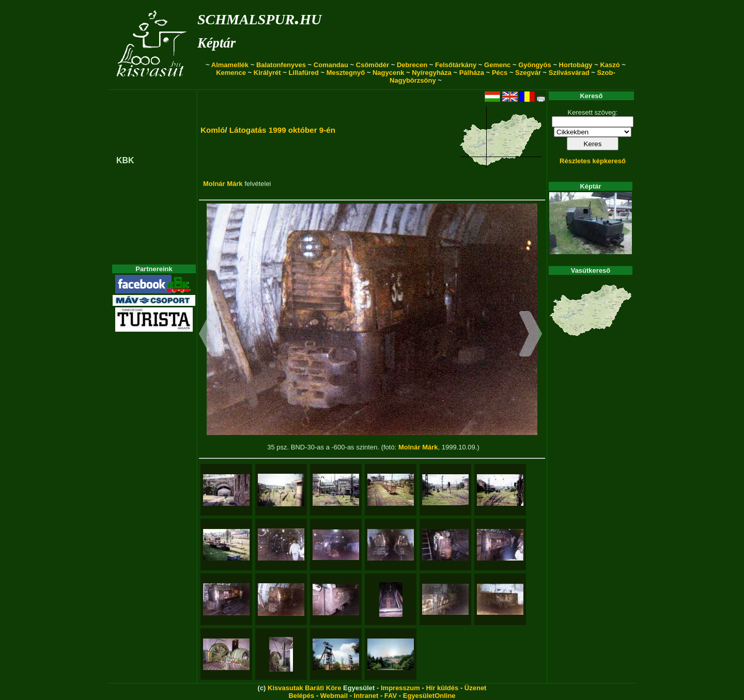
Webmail (334, 696)
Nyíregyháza (432, 73)
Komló (213, 130)
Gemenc (497, 65)
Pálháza (472, 73)
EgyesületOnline (429, 696)
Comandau (331, 65)
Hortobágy (576, 65)
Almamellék (230, 65)
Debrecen (412, 65)
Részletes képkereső (593, 161)
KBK (125, 160)
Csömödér (373, 65)
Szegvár (528, 73)
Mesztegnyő (346, 73)
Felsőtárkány (456, 65)
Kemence (231, 73)
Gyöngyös (535, 65)
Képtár (216, 43)
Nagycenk (388, 73)
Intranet (366, 696)
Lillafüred (304, 73)
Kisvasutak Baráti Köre (304, 688)
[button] (211, 335)
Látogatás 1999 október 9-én (282, 130)
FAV (391, 696)
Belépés (301, 696)
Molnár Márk (223, 184)
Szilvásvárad (569, 73)
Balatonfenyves (281, 65)
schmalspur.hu (259, 17)
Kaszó (610, 65)
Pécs (500, 73)
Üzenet (476, 688)
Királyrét (267, 73)
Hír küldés (442, 688)
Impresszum (400, 688)
